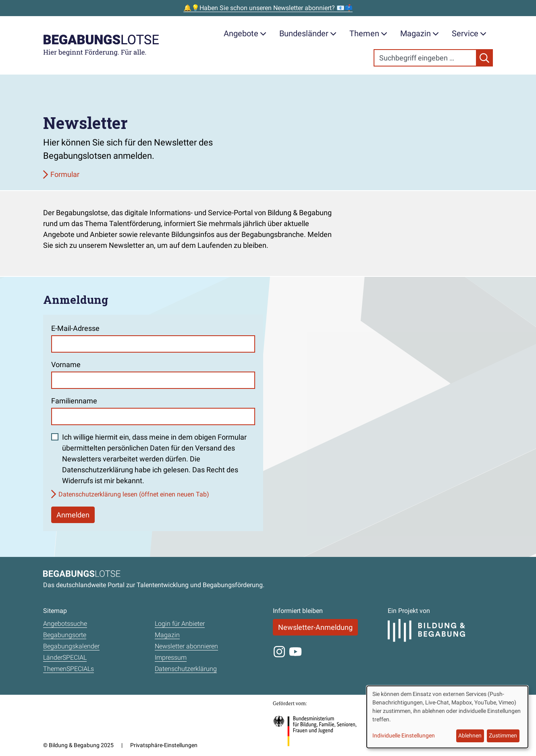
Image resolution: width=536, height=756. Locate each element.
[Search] (425, 58)
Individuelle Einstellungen (404, 735)
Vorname (66, 364)
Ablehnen (470, 735)
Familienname (74, 401)
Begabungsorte (65, 635)
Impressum (171, 657)
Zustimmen (503, 735)
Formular (65, 174)
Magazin (420, 33)
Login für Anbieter (180, 624)
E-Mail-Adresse (75, 328)
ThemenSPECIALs (69, 669)
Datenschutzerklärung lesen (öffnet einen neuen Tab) (134, 494)
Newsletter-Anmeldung (315, 627)
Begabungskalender (71, 646)
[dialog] (447, 717)
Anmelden (73, 515)
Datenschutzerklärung (186, 669)
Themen (368, 33)
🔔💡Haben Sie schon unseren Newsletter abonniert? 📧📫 (268, 8)
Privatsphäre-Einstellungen (164, 745)
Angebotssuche (65, 624)
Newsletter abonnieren (186, 646)
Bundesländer (308, 33)
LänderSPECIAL (65, 657)
